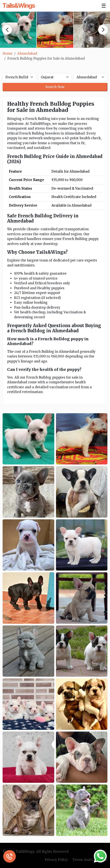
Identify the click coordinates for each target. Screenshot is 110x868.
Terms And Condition (90, 860)
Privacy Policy (56, 860)
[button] (7, 30)
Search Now (55, 87)
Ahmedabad (27, 53)
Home (8, 53)
